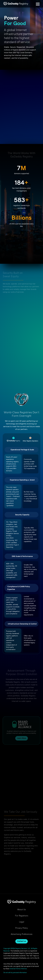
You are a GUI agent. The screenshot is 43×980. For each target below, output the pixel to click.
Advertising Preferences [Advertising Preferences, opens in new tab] (22, 934)
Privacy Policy (21, 928)
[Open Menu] (38, 4)
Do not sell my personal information (15, 973)
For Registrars (22, 916)
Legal (22, 922)
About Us (21, 910)
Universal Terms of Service (18, 969)
